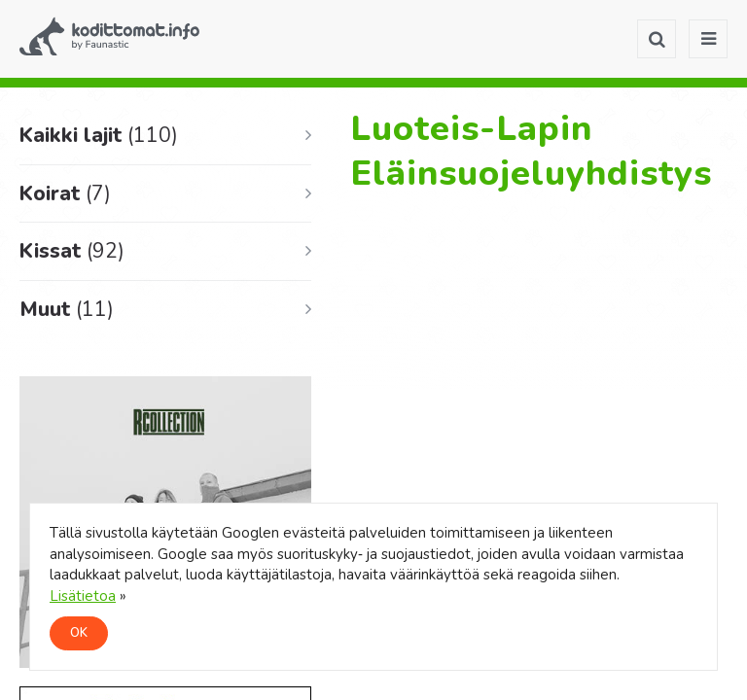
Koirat (65, 193)
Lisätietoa (83, 596)
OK (79, 633)
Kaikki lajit (99, 135)
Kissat (72, 251)
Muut (67, 309)
